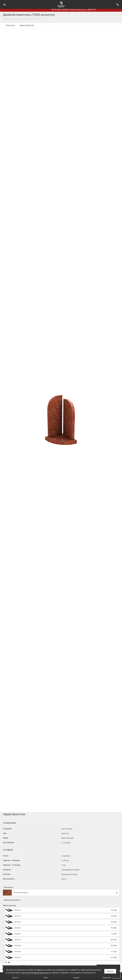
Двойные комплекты (12, 900)
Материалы (9, 887)
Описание (10, 25)
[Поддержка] (118, 4)
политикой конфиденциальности (36, 973)
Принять (110, 971)
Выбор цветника (9, 906)
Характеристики (27, 25)
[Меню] (4, 4)
